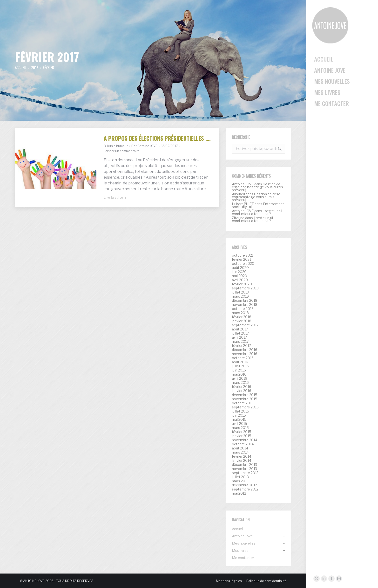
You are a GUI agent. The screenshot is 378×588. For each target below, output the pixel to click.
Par (144, 146)
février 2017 (241, 346)
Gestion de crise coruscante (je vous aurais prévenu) (257, 187)
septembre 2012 (245, 489)
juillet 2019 (240, 292)
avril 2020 (240, 280)
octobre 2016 (243, 358)
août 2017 (240, 329)
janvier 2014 (242, 461)
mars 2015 (240, 428)
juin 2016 (239, 370)
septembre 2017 (245, 325)
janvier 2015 (242, 436)
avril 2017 (239, 337)
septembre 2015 (245, 407)
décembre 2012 (244, 485)
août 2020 (240, 268)
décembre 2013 (244, 465)
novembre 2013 (244, 469)
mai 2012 (239, 493)
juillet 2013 (240, 477)
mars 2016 (240, 383)
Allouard (238, 194)
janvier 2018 (242, 321)
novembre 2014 (245, 440)
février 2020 (242, 284)
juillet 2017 (240, 333)
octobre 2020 (243, 264)
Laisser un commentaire (122, 151)
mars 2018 (240, 313)
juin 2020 (239, 272)
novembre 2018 (245, 305)
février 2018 (242, 317)
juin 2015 (239, 415)
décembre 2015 (245, 395)
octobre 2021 (243, 255)
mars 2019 (240, 296)
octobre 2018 (243, 309)
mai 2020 (240, 276)
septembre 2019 (245, 288)
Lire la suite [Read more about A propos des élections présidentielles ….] (115, 197)
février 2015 (242, 432)
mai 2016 (239, 374)
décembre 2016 (245, 350)
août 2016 (240, 362)
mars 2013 (240, 481)
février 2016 (242, 387)
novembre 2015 (245, 399)
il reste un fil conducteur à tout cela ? (257, 212)
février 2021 (241, 259)
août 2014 (240, 448)
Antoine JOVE (243, 184)
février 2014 (242, 456)
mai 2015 (239, 420)
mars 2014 (240, 452)
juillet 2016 (240, 366)
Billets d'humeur (116, 146)
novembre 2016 (245, 354)
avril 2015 (240, 424)
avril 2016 (240, 378)
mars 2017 (240, 342)
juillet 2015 (240, 411)
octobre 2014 (243, 444)
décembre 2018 (245, 301)
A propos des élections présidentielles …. (157, 138)
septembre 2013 (245, 473)
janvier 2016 (242, 391)
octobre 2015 (243, 403)
